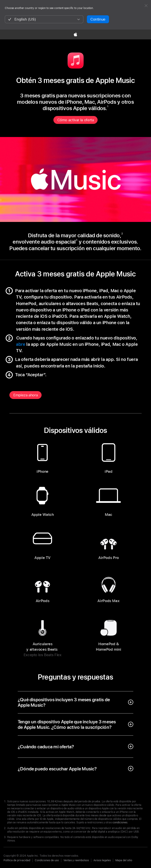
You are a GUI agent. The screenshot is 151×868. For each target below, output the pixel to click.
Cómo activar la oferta (76, 120)
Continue (98, 19)
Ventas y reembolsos (76, 860)
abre (21, 344)
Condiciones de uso (47, 860)
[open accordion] (75, 702)
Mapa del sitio (124, 860)
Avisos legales (102, 860)
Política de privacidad (17, 860)
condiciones (120, 822)
